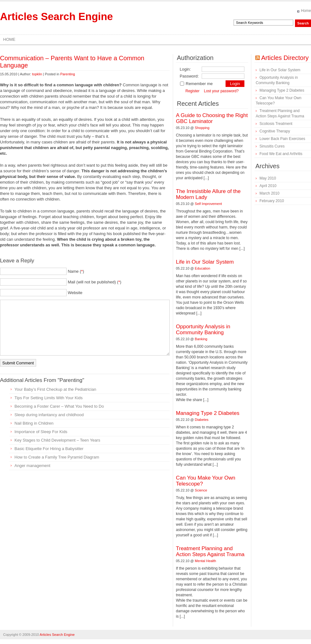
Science (201, 490)
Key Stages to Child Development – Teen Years (57, 440)
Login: (185, 69)
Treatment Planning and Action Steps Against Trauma (210, 551)
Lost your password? (221, 91)
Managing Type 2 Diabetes (208, 413)
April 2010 (268, 186)
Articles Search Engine (56, 16)
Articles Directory (285, 58)
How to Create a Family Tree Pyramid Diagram (57, 457)
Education (202, 268)
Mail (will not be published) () (95, 282)
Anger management (32, 466)
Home (306, 11)
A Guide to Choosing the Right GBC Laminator (212, 118)
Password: (189, 76)
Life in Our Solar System (205, 262)
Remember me (196, 84)
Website (75, 293)
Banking (201, 339)
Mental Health (205, 561)
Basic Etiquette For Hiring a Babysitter (49, 449)
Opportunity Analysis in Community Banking (203, 330)
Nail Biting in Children (34, 423)
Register (192, 91)
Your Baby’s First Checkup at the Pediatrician (55, 389)
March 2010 (269, 193)
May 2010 (268, 178)
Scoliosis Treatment (276, 124)
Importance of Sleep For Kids (41, 432)
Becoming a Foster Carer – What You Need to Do (59, 406)
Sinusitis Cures (272, 146)
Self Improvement (208, 204)
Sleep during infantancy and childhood (49, 415)
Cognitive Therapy (275, 131)
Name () (76, 271)
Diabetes (202, 420)
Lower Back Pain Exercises (282, 139)
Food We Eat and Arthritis (281, 154)
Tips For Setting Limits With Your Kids (49, 398)
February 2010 (272, 201)
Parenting (68, 74)
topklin (37, 74)
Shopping (202, 128)
